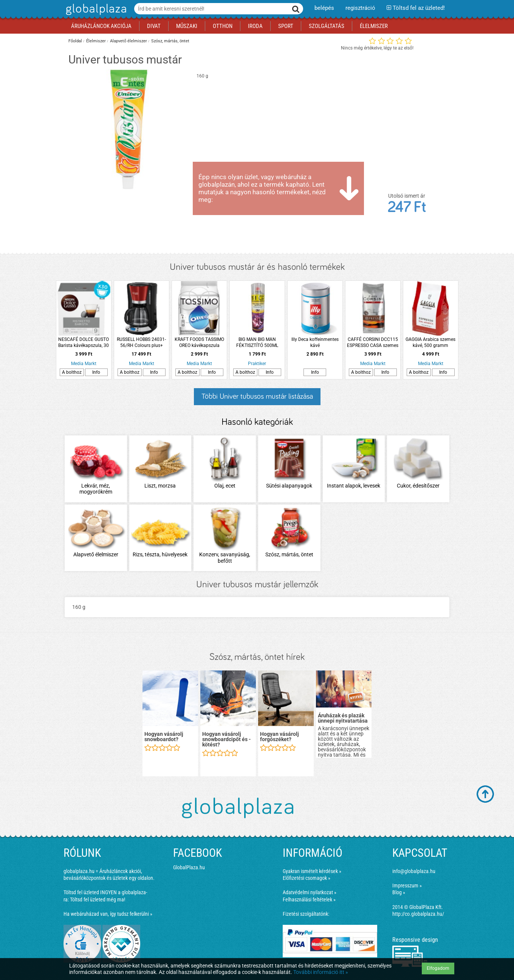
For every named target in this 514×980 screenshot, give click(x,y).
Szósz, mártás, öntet (170, 41)
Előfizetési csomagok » (307, 878)
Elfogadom (438, 968)
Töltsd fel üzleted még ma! (98, 899)
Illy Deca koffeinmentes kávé (315, 342)
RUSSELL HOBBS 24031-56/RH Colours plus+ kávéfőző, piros (141, 343)
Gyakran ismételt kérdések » (312, 871)
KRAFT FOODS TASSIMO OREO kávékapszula (199, 342)
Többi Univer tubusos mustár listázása (257, 396)
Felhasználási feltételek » (309, 899)
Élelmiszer (96, 41)
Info (96, 372)
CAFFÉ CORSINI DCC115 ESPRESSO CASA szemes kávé (373, 343)
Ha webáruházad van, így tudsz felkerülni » (108, 914)
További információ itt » (321, 972)
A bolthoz (72, 372)
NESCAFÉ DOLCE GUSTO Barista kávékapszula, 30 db (84, 343)
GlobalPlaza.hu (189, 867)
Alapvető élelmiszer (128, 41)
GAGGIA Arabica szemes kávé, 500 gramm (430, 342)
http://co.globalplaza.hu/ (418, 914)
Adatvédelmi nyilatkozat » (310, 892)
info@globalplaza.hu (414, 871)
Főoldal (75, 41)
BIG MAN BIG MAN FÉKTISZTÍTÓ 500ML (257, 342)
